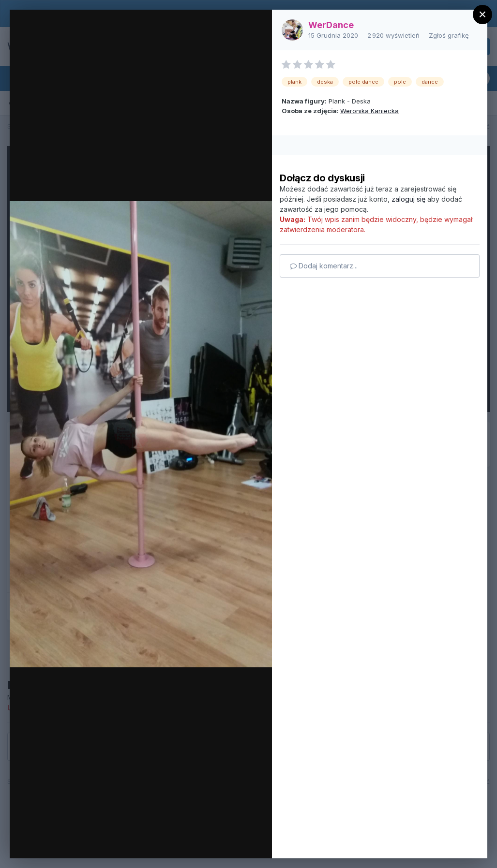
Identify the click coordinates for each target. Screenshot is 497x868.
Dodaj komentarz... (324, 266)
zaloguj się (408, 199)
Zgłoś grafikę (449, 35)
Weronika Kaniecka (369, 111)
